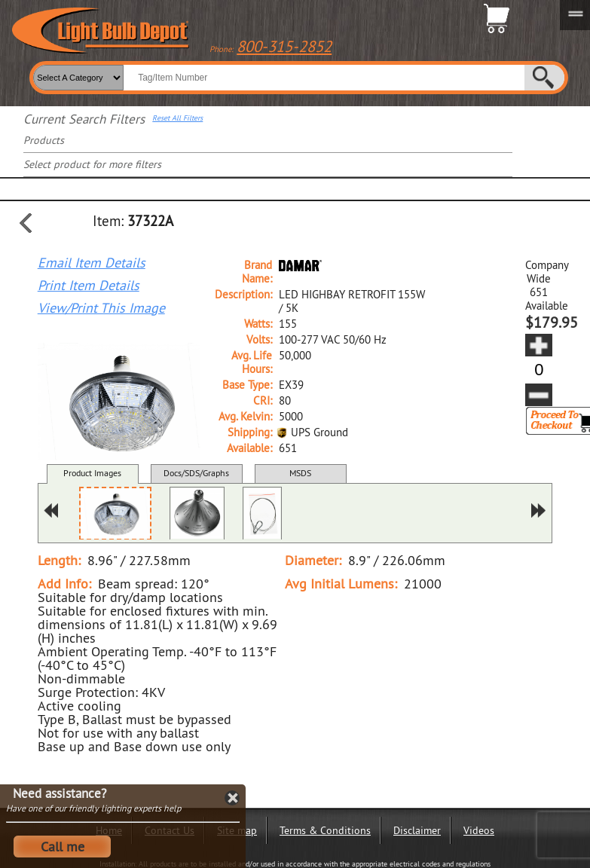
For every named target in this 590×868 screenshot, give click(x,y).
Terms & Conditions (325, 830)
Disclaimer (417, 830)
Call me (63, 847)
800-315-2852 (284, 46)
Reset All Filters (177, 118)
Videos (479, 830)
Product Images (92, 473)
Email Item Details (92, 263)
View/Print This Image (101, 308)
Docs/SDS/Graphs (196, 473)
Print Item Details (89, 286)
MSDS (300, 473)
